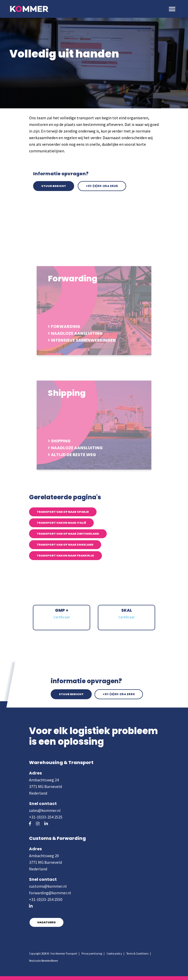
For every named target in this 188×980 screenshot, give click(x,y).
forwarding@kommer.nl (50, 893)
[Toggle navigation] (172, 9)
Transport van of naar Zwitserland (68, 534)
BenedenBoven (50, 961)
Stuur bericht (54, 186)
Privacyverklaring (92, 954)
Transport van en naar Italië (61, 523)
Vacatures (46, 922)
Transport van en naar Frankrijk (65, 555)
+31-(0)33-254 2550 (119, 694)
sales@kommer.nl (45, 810)
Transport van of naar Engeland (65, 545)
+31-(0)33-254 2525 (102, 186)
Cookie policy (114, 954)
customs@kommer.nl (48, 886)
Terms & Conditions (137, 954)
